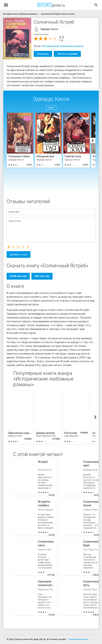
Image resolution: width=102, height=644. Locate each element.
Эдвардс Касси (49, 29)
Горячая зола (73, 156)
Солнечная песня (91, 503)
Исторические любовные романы (63, 46)
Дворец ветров (46, 434)
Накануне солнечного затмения (46, 583)
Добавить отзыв (19, 255)
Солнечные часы (46, 543)
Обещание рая (45, 156)
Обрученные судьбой (20, 434)
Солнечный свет (91, 464)
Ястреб (43, 462)
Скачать (43, 54)
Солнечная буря (91, 543)
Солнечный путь (91, 583)
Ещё (51, 108)
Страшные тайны (19, 156)
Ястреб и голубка (44, 503)
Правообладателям (78, 639)
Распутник (71, 434)
